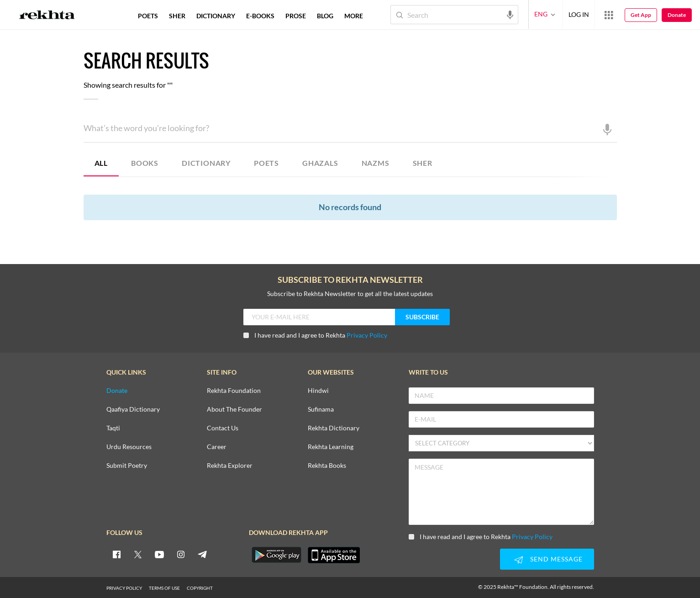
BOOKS (145, 163)
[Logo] (47, 16)
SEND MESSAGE (547, 560)
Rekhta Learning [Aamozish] (331, 447)
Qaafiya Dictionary (133, 410)
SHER (423, 163)
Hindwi (318, 391)
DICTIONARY (206, 163)
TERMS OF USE (164, 588)
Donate (677, 15)
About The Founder (234, 410)
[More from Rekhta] (609, 15)
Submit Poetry (127, 466)
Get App (641, 15)
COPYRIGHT (200, 588)
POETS (266, 163)
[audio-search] (510, 14)
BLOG (325, 16)
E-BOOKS (260, 16)
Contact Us (223, 428)
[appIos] (334, 555)
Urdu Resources (129, 447)
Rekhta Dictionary (334, 428)
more (354, 16)
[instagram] (181, 554)
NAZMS (376, 163)
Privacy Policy (367, 335)
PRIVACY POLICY (124, 588)
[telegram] (202, 554)
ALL (101, 163)
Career (217, 447)
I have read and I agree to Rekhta (315, 335)
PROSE (296, 16)
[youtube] (159, 554)
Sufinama (321, 410)
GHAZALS (320, 163)
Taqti (113, 428)
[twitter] (138, 554)
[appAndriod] (277, 555)
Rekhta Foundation (234, 391)
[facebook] (116, 554)
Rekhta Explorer (230, 466)
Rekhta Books (327, 466)
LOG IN (579, 14)
